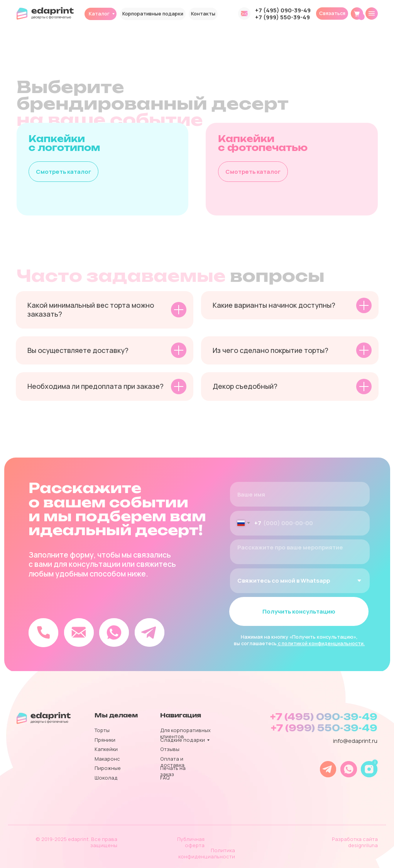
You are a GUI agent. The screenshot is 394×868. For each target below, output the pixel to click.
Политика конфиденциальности (207, 853)
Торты (102, 730)
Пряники (105, 740)
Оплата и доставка (172, 762)
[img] (372, 14)
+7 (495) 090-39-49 (283, 10)
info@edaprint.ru (355, 741)
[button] (332, 14)
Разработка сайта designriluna (355, 842)
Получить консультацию (299, 611)
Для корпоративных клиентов (185, 733)
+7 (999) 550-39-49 (282, 17)
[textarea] (299, 552)
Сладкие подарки (183, 740)
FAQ (165, 778)
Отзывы (170, 749)
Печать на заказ (173, 771)
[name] (299, 494)
